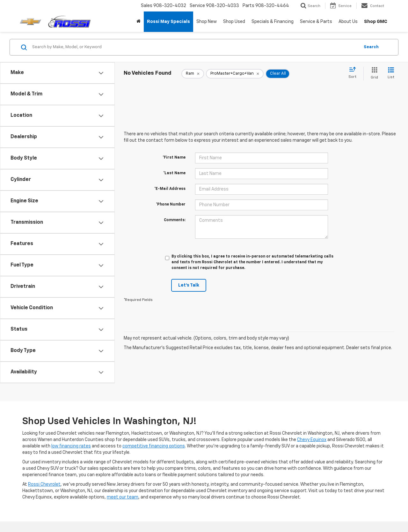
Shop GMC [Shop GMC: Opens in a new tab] (376, 22)
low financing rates (71, 446)
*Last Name (174, 173)
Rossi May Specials (168, 22)
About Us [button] (348, 22)
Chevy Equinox (312, 440)
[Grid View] (373, 74)
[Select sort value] (354, 73)
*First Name (174, 158)
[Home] (138, 22)
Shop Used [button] (234, 22)
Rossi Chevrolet (44, 484)
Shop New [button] (207, 22)
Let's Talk (189, 285)
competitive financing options (154, 446)
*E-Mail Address (170, 189)
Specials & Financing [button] (273, 22)
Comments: (175, 220)
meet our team (123, 497)
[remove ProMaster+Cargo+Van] (235, 74)
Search (371, 47)
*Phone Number (171, 205)
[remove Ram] (193, 74)
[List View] (391, 74)
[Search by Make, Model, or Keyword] (195, 47)
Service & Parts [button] (316, 22)
